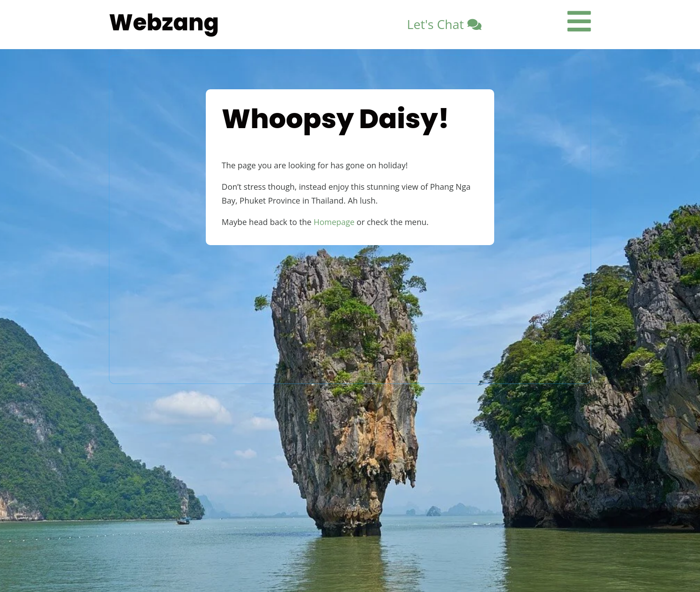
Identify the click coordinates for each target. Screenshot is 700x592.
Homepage (334, 222)
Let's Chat (435, 24)
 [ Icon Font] (579, 21)
